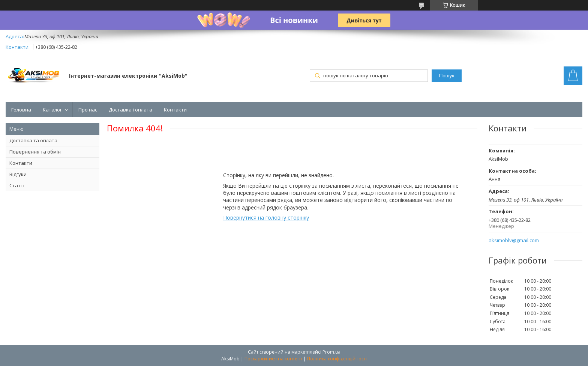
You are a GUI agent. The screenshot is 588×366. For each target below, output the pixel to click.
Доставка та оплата (33, 140)
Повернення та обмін (35, 152)
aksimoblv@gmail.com (514, 240)
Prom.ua (331, 352)
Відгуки (18, 174)
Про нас (88, 110)
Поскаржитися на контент (273, 359)
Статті (17, 185)
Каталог (52, 110)
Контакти (175, 110)
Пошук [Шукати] (447, 76)
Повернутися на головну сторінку (266, 218)
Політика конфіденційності (337, 359)
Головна (21, 110)
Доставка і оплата (130, 110)
